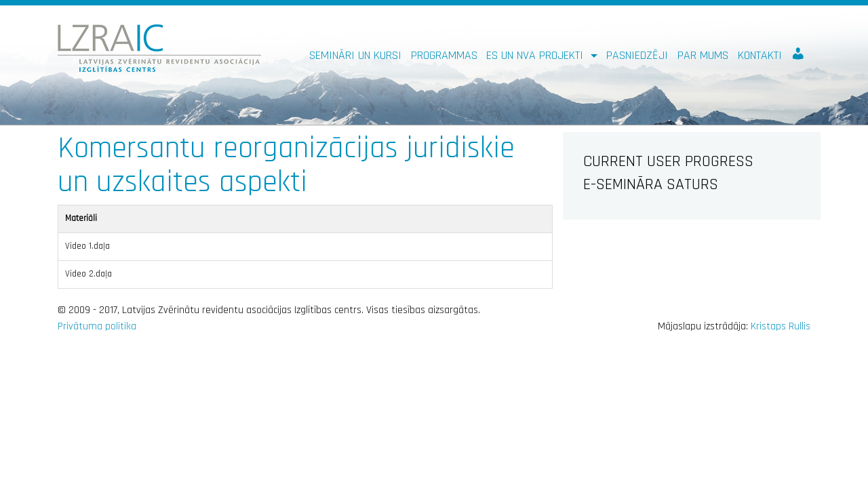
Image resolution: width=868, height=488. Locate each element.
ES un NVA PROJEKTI (536, 55)
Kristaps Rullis (781, 326)
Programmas (444, 55)
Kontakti (760, 55)
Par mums (703, 55)
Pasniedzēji (637, 55)
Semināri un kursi (355, 55)
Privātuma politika (97, 326)
